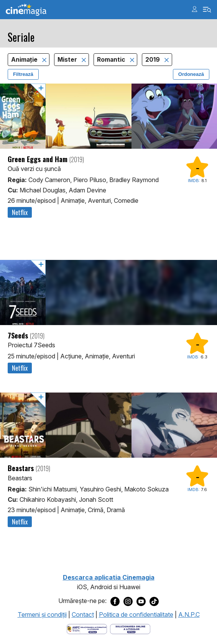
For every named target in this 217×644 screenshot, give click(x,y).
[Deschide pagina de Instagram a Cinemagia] (128, 601)
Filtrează (23, 74)
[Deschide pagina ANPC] (87, 629)
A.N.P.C (189, 614)
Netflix (20, 212)
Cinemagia (26, 10)
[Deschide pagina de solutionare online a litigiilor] (130, 629)
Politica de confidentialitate (136, 614)
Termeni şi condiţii (42, 614)
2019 (153, 60)
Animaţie (25, 60)
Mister (68, 60)
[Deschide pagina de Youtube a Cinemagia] (141, 601)
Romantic (112, 60)
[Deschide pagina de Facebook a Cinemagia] (115, 601)
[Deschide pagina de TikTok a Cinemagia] (154, 601)
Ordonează (191, 74)
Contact (83, 614)
